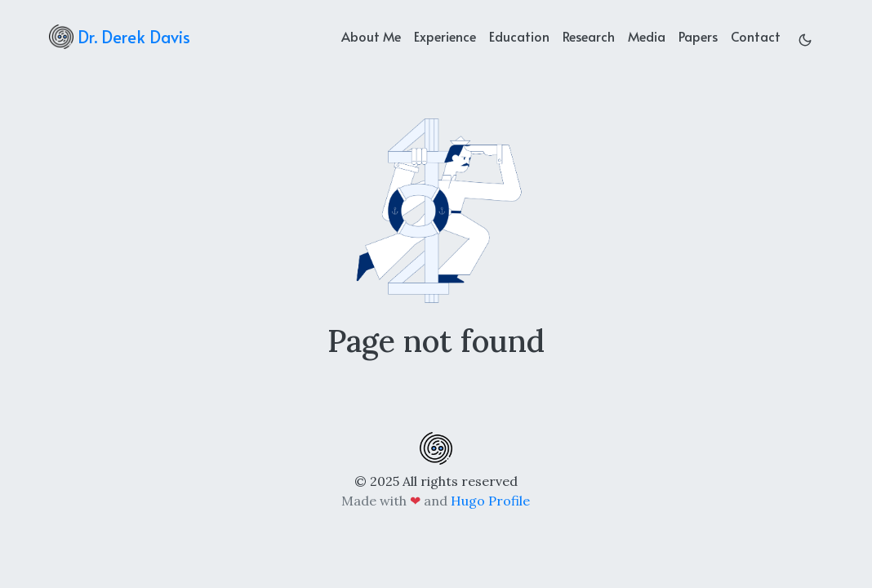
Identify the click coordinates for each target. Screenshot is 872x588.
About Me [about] (371, 36)
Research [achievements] (589, 36)
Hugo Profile (490, 501)
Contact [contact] (756, 36)
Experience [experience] (445, 36)
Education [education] (519, 36)
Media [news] (647, 36)
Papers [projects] (698, 36)
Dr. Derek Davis (120, 37)
